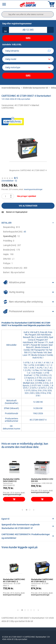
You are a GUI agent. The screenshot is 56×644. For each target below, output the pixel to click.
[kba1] (28, 30)
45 (25, 232)
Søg (28, 38)
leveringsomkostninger (33, 189)
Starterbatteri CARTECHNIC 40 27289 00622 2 (42, 581)
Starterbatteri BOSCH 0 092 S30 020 (42, 480)
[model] (28, 59)
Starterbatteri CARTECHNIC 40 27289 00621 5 (14, 581)
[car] (28, 67)
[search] (28, 14)
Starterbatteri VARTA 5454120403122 (11, 480)
